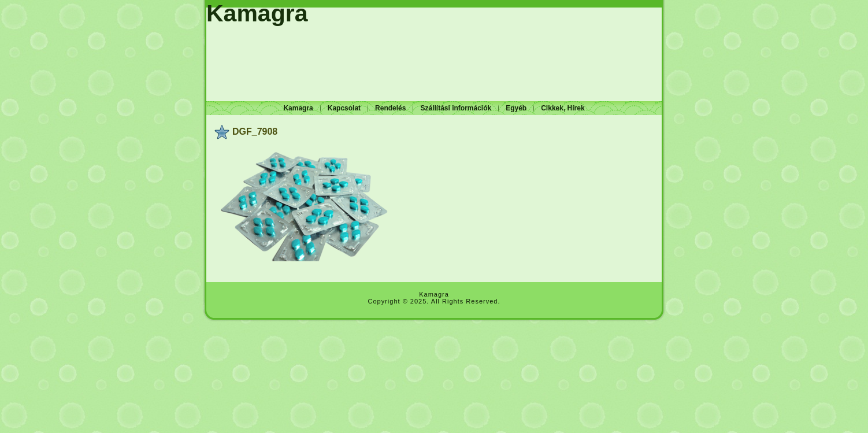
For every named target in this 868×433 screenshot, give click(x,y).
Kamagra (257, 13)
